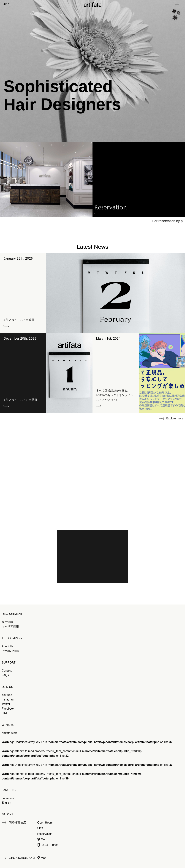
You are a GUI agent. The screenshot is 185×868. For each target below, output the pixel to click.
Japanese (8, 798)
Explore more (175, 418)
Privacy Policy (11, 651)
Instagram (8, 700)
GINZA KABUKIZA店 (22, 858)
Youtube (7, 695)
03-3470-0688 (50, 845)
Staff (40, 828)
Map (44, 839)
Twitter (6, 704)
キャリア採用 (10, 626)
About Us (8, 646)
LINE (5, 713)
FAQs (5, 675)
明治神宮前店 (17, 823)
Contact (7, 671)
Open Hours (45, 823)
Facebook (8, 709)
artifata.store (10, 733)
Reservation (111, 208)
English (6, 803)
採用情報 (7, 622)
